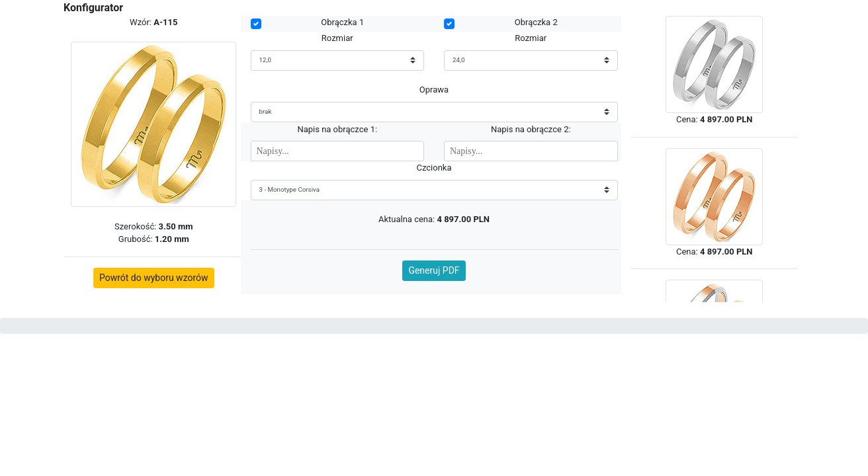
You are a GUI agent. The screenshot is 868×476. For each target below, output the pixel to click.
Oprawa (434, 90)
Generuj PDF (434, 270)
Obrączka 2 (536, 22)
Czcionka (434, 168)
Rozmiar (337, 38)
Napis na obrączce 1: (337, 129)
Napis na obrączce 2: (531, 129)
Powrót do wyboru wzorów (154, 278)
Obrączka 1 (342, 22)
